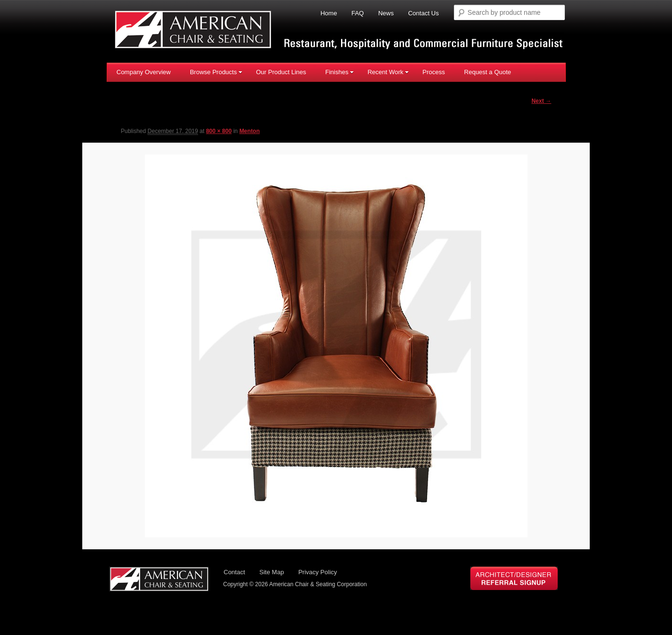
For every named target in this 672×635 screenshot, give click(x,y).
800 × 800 (219, 132)
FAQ (358, 13)
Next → (541, 101)
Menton (249, 132)
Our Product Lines (281, 72)
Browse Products (216, 72)
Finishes (340, 72)
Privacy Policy (318, 573)
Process (434, 72)
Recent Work (388, 72)
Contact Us (423, 13)
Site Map (271, 573)
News (386, 13)
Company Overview (144, 72)
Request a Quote (487, 72)
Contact (235, 573)
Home (329, 13)
